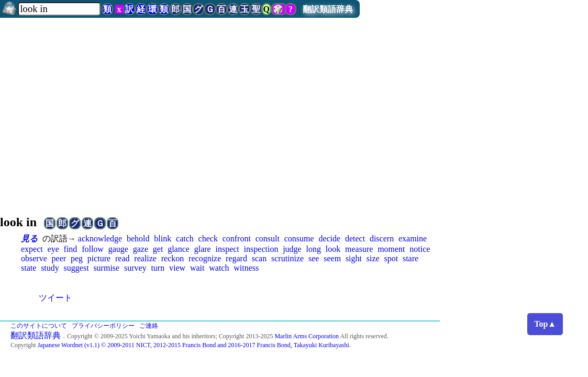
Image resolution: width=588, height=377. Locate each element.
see (314, 258)
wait (197, 268)
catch (185, 239)
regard (236, 258)
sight (354, 258)
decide (329, 239)
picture (99, 258)
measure (359, 249)
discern (382, 239)
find (71, 249)
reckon (173, 258)
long (314, 249)
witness (246, 268)
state (29, 268)
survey (135, 268)
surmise (106, 268)
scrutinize (287, 258)
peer (59, 258)
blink (163, 239)
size (373, 258)
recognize (205, 258)
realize (145, 258)
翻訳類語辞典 (328, 9)
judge (292, 249)
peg (77, 258)
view (177, 268)
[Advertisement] (294, 112)
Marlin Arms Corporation (307, 336)
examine (413, 239)
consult (268, 239)
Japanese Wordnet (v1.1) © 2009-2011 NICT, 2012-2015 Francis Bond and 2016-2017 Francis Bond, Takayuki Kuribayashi (193, 345)
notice (420, 249)
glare (203, 249)
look (333, 249)
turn (158, 268)
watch (219, 268)
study (50, 268)
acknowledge (100, 239)
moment (391, 249)
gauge (118, 249)
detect (355, 239)
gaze (141, 249)
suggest (76, 268)
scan (259, 258)
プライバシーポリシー (103, 326)
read (123, 258)
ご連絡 (149, 326)
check (208, 239)
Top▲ (545, 324)
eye (53, 249)
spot (391, 258)
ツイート (56, 298)
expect (32, 249)
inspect (227, 249)
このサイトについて (39, 326)
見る (29, 239)
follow (93, 249)
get (158, 249)
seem (332, 258)
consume (299, 239)
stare (411, 258)
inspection (261, 249)
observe (34, 258)
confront (237, 239)
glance (179, 249)
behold (138, 239)
